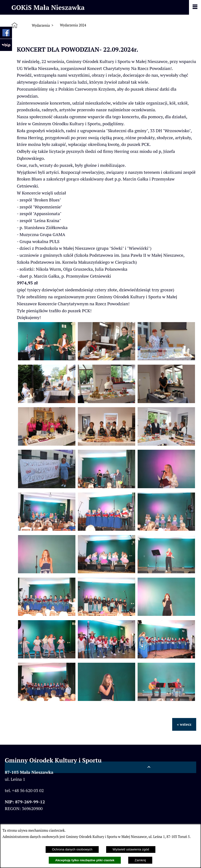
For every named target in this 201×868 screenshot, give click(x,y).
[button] (47, 359)
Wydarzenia (41, 25)
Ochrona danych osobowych (72, 849)
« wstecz (184, 724)
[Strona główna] (15, 25)
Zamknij (140, 860)
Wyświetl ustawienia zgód (131, 849)
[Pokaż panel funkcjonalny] (195, 7)
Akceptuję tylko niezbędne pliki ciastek (85, 860)
